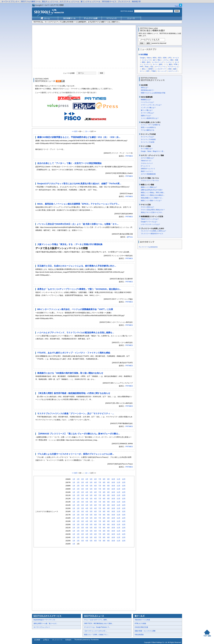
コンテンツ (147, 64)
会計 (154, 60)
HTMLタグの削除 (140, 623)
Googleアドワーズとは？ (149, 222)
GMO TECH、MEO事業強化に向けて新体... (99, 623)
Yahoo (149, 58)
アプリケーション (173, 67)
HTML (176, 64)
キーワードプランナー (10, 1)
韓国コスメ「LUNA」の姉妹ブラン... (96, 635)
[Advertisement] (84, 47)
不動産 (154, 71)
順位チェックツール (50, 1)
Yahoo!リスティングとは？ (150, 219)
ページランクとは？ (148, 102)
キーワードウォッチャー (42, 627)
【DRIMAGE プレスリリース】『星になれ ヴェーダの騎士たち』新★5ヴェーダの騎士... (79, 434)
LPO (170, 58)
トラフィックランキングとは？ (151, 105)
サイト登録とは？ (147, 149)
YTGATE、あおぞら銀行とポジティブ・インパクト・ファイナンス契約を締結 (74, 353)
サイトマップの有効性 (148, 139)
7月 (100, 479)
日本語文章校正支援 (141, 627)
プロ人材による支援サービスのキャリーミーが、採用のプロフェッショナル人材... (76, 454)
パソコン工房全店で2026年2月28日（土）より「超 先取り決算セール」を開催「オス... (78, 224)
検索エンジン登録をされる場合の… (153, 195)
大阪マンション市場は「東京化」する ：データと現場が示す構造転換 (70, 244)
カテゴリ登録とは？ (148, 158)
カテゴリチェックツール (69, 1)
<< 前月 (75, 131)
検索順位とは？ (146, 100)
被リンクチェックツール (91, 1)
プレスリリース (124, 1)
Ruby (147, 67)
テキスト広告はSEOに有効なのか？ (153, 210)
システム (165, 60)
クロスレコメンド (147, 163)
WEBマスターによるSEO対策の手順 (153, 93)
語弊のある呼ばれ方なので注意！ (152, 190)
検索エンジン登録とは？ (149, 187)
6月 (95, 479)
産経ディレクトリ (147, 171)
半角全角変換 (139, 635)
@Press (130, 237)
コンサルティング (158, 62)
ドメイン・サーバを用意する (151, 125)
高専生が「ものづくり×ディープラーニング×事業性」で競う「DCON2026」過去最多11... (79, 289)
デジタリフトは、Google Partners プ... (97, 627)
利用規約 (68, 640)
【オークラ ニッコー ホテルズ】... (96, 631)
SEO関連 (143, 55)
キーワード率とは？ (148, 113)
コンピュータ (146, 60)
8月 (104, 479)
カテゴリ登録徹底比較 (148, 174)
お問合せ (46, 640)
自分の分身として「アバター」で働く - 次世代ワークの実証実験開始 (69, 163)
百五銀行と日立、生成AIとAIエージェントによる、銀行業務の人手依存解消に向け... (77, 266)
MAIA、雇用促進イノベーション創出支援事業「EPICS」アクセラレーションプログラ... (78, 204)
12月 (124, 479)
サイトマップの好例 (148, 142)
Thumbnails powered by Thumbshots (86, 640)
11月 (119, 479)
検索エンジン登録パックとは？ (151, 201)
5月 (91, 479)
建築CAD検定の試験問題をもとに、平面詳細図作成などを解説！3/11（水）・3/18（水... (79, 137)
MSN (154, 58)
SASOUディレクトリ (148, 169)
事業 (170, 64)
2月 (78, 479)
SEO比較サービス (109, 1)
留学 (148, 71)
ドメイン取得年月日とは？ (150, 118)
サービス (176, 58)
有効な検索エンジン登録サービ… (152, 198)
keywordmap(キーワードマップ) (44, 620)
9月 (108, 479)
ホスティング (173, 71)
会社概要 (37, 640)
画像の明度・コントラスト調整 (145, 631)
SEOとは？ (145, 88)
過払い (144, 69)
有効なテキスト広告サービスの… (152, 212)
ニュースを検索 (69, 73)
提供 (148, 62)
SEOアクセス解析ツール (31, 1)
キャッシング (162, 71)
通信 (172, 60)
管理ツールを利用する (148, 127)
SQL (152, 67)
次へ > (88, 131)
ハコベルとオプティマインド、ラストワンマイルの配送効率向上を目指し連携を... (76, 333)
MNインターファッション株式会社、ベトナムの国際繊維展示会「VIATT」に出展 (75, 309)
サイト (155, 64)
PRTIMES (129, 156)
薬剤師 (151, 69)
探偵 (170, 69)
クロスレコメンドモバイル (150, 180)
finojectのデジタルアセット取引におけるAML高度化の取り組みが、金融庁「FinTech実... (79, 184)
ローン (142, 71)
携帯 (160, 64)
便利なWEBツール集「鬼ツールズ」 (46, 623)
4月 (87, 479)
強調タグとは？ (146, 116)
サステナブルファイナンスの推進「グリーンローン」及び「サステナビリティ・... (76, 413)
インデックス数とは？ (148, 108)
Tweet (177, 6)
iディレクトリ (145, 166)
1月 (74, 479)
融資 (175, 69)
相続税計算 (136, 1)
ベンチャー (169, 62)
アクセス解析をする (148, 130)
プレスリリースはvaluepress (148, 247)
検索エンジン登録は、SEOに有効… (153, 193)
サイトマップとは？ (148, 137)
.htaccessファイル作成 (142, 620)
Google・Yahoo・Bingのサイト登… (153, 151)
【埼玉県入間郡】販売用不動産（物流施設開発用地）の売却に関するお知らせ (74, 393)
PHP (142, 67)
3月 (83, 479)
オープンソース (160, 67)
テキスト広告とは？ (148, 207)
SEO (160, 58)
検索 (177, 60)
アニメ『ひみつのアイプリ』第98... (96, 620)
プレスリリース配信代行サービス (152, 234)
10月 (113, 479)
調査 (143, 62)
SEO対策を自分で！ (148, 90)
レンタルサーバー (160, 69)
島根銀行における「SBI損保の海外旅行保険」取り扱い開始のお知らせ (70, 373)
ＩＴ (165, 64)
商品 (159, 60)
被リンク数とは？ (147, 110)
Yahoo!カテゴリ (146, 161)
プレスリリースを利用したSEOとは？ (154, 231)
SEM (165, 58)
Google (142, 58)
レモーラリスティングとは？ (151, 224)
